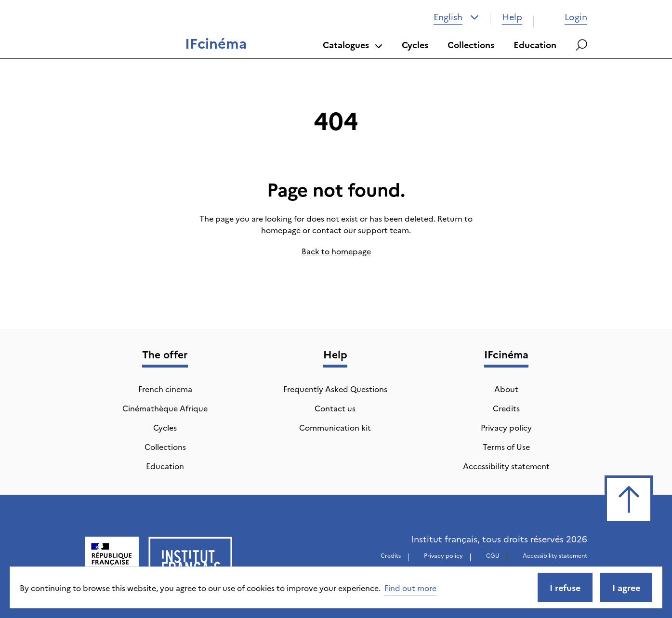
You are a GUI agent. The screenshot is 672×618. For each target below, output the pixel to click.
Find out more (410, 588)
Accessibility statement (506, 466)
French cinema (165, 389)
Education (535, 45)
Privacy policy (506, 427)
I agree (626, 587)
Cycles (415, 45)
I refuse (565, 587)
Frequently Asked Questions (335, 389)
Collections (471, 45)
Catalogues (353, 45)
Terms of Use (506, 447)
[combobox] (456, 17)
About (506, 389)
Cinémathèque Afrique (165, 408)
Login (566, 17)
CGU (493, 555)
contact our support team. (362, 230)
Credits (506, 408)
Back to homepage (336, 251)
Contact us (335, 408)
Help (512, 17)
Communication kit (335, 427)
